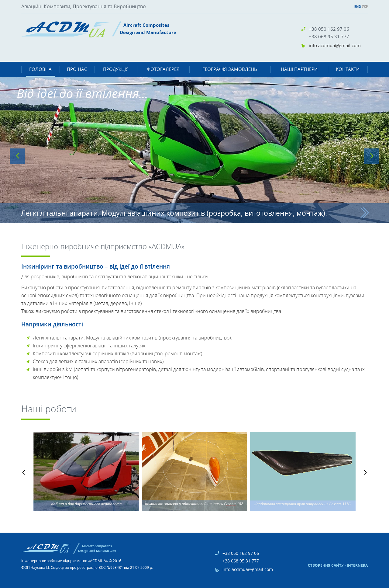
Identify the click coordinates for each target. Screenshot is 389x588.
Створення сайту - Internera (338, 565)
